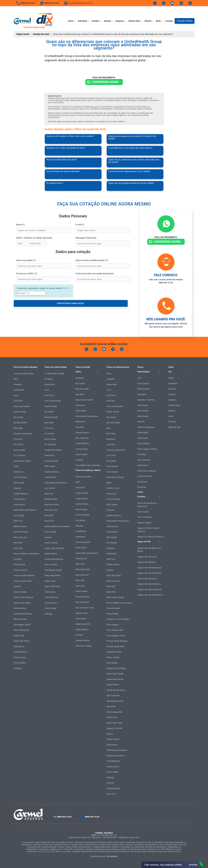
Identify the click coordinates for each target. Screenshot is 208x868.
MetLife (141, 422)
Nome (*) (20, 225)
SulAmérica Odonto (147, 471)
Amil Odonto (143, 383)
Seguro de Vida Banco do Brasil (149, 550)
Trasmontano (20, 657)
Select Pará (19, 636)
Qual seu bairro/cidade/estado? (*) (92, 260)
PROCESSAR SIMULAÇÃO (71, 303)
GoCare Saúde (20, 477)
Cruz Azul (18, 439)
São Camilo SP (82, 602)
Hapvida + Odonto (146, 400)
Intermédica (19, 505)
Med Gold (80, 564)
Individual (82, 21)
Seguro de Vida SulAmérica (150, 595)
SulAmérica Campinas (117, 750)
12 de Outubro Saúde (24, 374)
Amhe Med (19, 390)
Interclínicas (19, 499)
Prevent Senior (21, 570)
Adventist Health (83, 477)
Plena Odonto (144, 443)
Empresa (120, 21)
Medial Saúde (20, 526)
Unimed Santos (83, 640)
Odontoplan (143, 433)
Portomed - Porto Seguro (118, 619)
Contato (169, 21)
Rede (158, 21)
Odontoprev (143, 438)
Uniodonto (142, 482)
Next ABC (18, 543)
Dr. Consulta (19, 455)
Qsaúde (17, 586)
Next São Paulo (21, 532)
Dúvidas (172, 422)
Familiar (95, 21)
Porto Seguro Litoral (116, 636)
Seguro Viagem (145, 523)
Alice (16, 379)
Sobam (110, 734)
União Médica (82, 630)
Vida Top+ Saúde (83, 646)
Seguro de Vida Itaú (147, 562)
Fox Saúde (80, 520)
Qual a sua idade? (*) (26, 260)
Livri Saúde (19, 515)
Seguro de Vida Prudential (150, 589)
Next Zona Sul (20, 537)
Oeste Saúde (82, 591)
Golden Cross (113, 488)
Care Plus (111, 444)
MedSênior (112, 554)
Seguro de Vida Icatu (147, 557)
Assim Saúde (20, 412)
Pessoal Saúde (82, 597)
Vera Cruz (111, 794)
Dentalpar (142, 394)
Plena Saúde (20, 565)
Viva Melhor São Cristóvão (88, 465)
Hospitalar (80, 537)
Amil (16, 395)
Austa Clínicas (82, 504)
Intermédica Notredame (25, 510)
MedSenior (81, 422)
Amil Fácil (18, 401)
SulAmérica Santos (115, 756)
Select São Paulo (22, 641)
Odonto (148, 21)
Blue (109, 428)
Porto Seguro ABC (115, 630)
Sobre (71, 21)
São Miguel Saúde (22, 625)
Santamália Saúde (115, 679)
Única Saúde (20, 663)
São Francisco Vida (85, 608)
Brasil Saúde (81, 509)
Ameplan (18, 384)
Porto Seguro (113, 625)
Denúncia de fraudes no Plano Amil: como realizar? (70, 136)
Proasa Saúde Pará (23, 581)
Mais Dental (143, 416)
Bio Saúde (18, 417)
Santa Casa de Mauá (23, 597)
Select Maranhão (22, 630)
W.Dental (142, 487)
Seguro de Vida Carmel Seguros (148, 530)
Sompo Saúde (113, 739)
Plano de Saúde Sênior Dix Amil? (62, 160)
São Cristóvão (20, 619)
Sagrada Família (114, 652)
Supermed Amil (83, 624)
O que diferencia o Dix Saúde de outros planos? (130, 148)
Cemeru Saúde (82, 515)
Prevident (142, 454)
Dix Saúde (18, 444)
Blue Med (18, 428)
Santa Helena (20, 608)
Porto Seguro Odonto (147, 449)
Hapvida (18, 488)
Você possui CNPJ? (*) (27, 274)
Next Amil (18, 548)
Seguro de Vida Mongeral (149, 568)
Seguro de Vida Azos (147, 579)
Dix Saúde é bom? (55, 183)
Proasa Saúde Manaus (24, 575)
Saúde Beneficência (23, 614)
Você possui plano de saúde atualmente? (95, 274)
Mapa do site (175, 427)
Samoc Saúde (20, 592)
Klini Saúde (112, 537)
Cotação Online (184, 21)
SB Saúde (111, 706)
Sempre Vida (82, 613)
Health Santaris (21, 494)
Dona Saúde (19, 450)
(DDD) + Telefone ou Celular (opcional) (34, 238)
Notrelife (18, 559)
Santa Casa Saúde (22, 603)
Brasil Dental (143, 389)
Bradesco (111, 439)
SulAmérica (19, 646)
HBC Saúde (19, 483)
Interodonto (143, 405)
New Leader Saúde (115, 597)
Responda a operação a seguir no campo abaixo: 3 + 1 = (43, 288)
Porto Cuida (143, 512)
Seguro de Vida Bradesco (149, 584)
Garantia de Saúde (22, 461)
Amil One (111, 401)
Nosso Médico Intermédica (26, 554)
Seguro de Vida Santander (150, 573)
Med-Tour (18, 521)
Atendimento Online (172, 865)
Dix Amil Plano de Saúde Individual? (63, 171)
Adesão (107, 21)
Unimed (79, 635)
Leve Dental (143, 411)
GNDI (16, 466)
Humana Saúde (83, 542)
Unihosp (18, 668)
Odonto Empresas (146, 427)
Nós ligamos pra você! (166, 319)
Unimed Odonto (145, 476)
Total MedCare (21, 652)
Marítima (111, 548)
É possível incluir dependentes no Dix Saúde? (129, 171)
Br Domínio (112, 856)
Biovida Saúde (20, 423)
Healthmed (81, 531)
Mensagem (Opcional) (86, 238)
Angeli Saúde (82, 499)
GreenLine (18, 472)
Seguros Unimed (114, 728)
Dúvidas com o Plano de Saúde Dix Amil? (66, 148)
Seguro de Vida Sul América (151, 537)
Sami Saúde (112, 663)
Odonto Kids (134, 21)
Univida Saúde (113, 788)
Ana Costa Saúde (22, 406)
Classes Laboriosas (23, 434)
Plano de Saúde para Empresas (147, 505)
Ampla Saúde (82, 493)
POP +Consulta (145, 517)
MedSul (110, 570)
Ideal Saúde (81, 548)
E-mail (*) (80, 225)
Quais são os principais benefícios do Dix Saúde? (131, 183)
